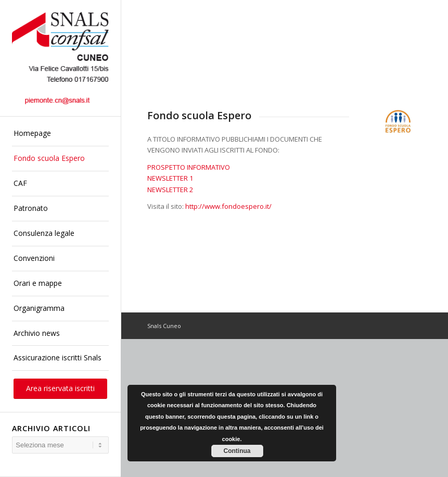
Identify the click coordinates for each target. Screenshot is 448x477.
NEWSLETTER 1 (170, 178)
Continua (237, 451)
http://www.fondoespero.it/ (228, 206)
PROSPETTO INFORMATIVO (189, 167)
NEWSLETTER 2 (170, 190)
